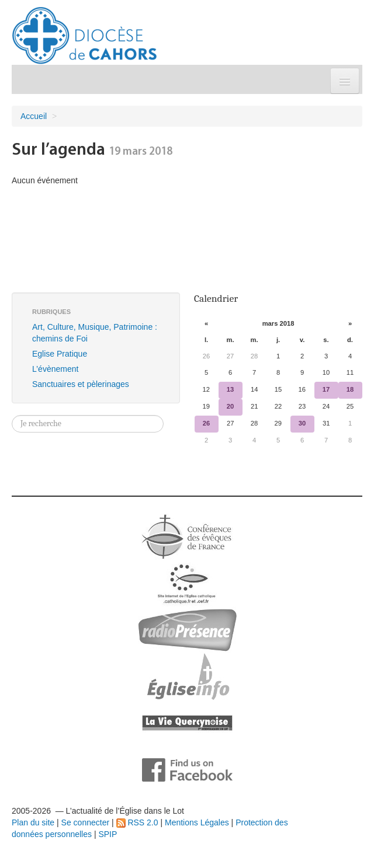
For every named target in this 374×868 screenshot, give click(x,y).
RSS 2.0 (137, 822)
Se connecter (86, 822)
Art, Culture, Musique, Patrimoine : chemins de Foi (95, 333)
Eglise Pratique (60, 354)
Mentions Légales (197, 822)
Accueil (34, 116)
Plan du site (33, 822)
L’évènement (55, 369)
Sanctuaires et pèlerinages (81, 384)
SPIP (108, 834)
